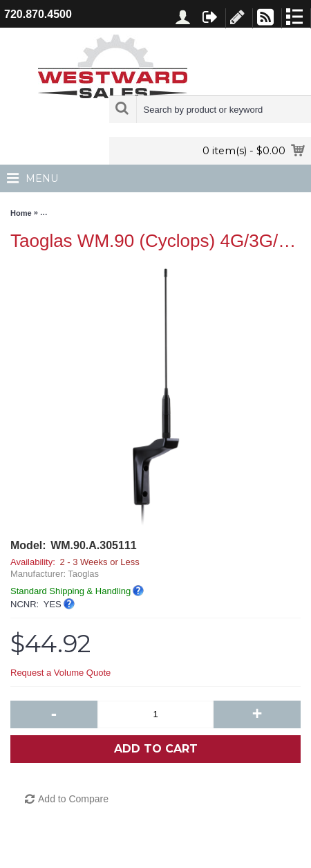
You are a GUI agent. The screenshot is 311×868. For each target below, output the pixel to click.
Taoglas (83, 574)
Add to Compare (73, 799)
